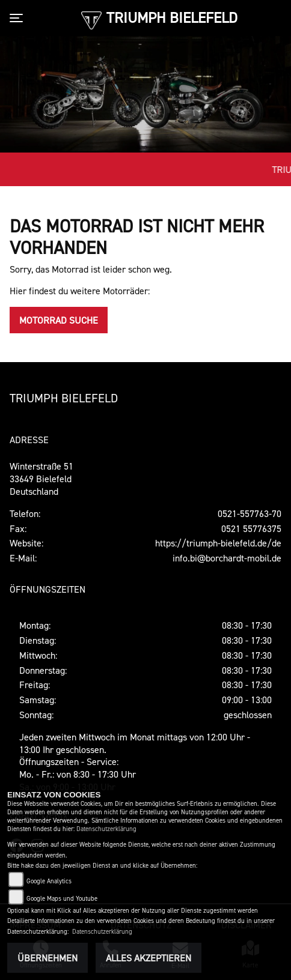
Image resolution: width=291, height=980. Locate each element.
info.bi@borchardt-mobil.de (227, 558)
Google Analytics (49, 881)
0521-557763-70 (250, 513)
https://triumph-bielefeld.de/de (218, 543)
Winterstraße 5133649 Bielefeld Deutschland (41, 479)
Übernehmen (47, 958)
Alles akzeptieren (149, 958)
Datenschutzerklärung (106, 829)
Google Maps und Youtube (62, 899)
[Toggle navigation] (19, 18)
